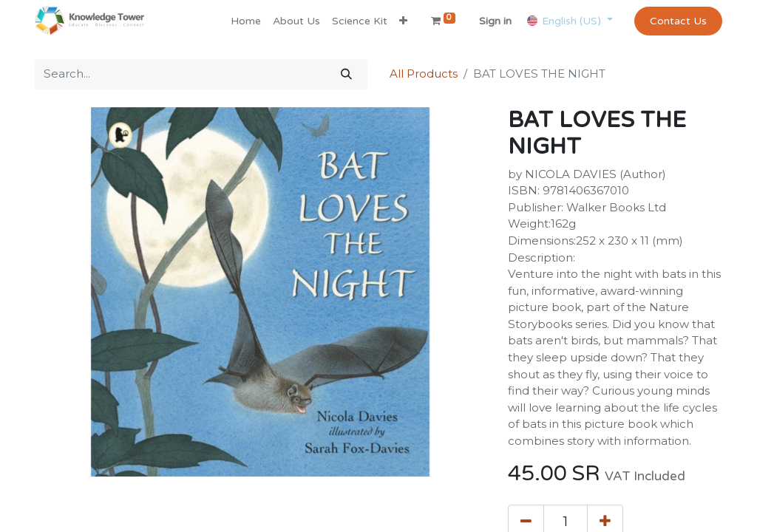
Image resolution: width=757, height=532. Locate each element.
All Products (424, 74)
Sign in (495, 21)
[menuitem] (246, 21)
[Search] (346, 74)
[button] (403, 21)
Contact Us (678, 21)
